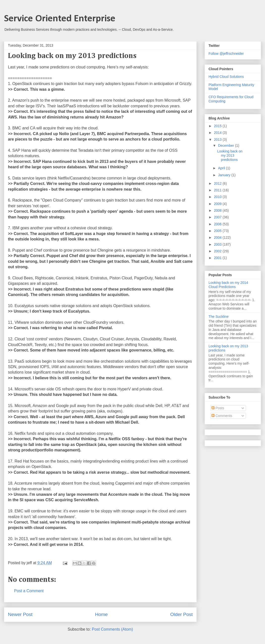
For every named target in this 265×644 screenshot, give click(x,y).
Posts (218, 408)
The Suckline (219, 317)
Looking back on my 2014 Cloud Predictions (228, 285)
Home (101, 614)
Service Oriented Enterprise (60, 19)
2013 (218, 140)
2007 (218, 217)
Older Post (181, 614)
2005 (218, 231)
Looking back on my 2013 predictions (230, 155)
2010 (218, 197)
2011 (218, 190)
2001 (218, 258)
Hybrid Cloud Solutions (226, 77)
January (225, 175)
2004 (218, 237)
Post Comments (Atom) (112, 629)
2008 (218, 210)
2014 (218, 133)
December (226, 146)
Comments (222, 416)
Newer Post (20, 614)
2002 (218, 251)
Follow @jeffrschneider (226, 54)
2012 (218, 183)
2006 (218, 224)
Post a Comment (29, 591)
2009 (218, 204)
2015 (218, 126)
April (222, 168)
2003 (218, 244)
